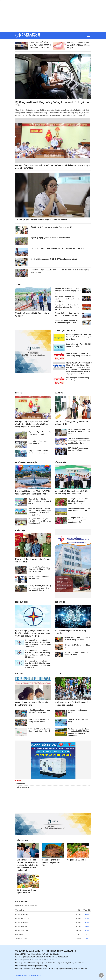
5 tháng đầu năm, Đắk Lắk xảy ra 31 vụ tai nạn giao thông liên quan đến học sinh (40, 588)
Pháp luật (20, 531)
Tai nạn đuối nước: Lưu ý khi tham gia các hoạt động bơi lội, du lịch (57, 248)
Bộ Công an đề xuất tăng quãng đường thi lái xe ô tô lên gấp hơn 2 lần (68, 291)
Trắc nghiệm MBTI (23, 787)
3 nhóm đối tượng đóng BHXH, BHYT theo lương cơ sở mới (54, 259)
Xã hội (18, 285)
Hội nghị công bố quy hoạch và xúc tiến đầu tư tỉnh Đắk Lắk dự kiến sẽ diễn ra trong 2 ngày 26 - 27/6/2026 (32, 424)
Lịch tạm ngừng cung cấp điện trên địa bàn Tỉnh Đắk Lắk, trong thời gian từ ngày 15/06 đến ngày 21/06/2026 (33, 633)
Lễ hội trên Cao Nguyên (26, 462)
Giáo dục (59, 393)
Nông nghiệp (60, 462)
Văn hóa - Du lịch (25, 840)
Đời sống (19, 674)
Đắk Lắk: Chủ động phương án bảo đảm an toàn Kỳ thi (52, 227)
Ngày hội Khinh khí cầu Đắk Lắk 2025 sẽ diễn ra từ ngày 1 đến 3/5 (40, 501)
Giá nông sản (21, 902)
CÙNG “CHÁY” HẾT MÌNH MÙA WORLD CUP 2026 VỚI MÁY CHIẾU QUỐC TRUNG (40, 45)
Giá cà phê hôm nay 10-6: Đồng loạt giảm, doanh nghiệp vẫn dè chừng (78, 501)
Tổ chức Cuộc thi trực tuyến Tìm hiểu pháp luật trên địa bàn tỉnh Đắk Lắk (67, 307)
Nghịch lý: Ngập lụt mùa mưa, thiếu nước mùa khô (50, 238)
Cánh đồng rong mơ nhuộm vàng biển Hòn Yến (52, 862)
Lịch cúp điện (21, 602)
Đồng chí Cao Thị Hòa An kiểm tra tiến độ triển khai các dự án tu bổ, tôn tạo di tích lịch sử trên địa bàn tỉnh (28, 865)
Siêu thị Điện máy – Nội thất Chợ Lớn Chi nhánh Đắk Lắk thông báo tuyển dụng (79, 337)
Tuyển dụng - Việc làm (65, 331)
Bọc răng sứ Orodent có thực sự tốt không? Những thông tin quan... (78, 45)
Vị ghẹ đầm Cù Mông (76, 860)
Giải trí (58, 674)
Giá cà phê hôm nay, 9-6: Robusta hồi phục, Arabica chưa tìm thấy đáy (78, 520)
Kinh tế (19, 393)
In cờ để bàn (21, 784)
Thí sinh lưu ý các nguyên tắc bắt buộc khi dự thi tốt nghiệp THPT (44, 220)
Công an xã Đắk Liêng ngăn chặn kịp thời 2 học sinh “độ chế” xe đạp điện (39, 569)
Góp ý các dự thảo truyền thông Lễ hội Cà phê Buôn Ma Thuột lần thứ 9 (40, 521)
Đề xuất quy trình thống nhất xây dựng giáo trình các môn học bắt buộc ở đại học (79, 441)
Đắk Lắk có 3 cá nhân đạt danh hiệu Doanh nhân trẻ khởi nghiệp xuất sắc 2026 (67, 299)
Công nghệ (60, 602)
